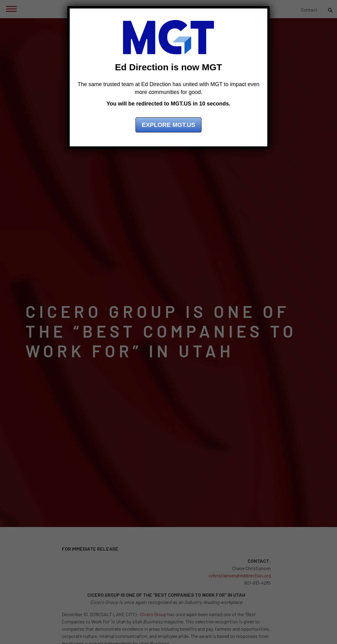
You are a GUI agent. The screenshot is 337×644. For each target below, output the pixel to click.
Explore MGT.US (169, 125)
